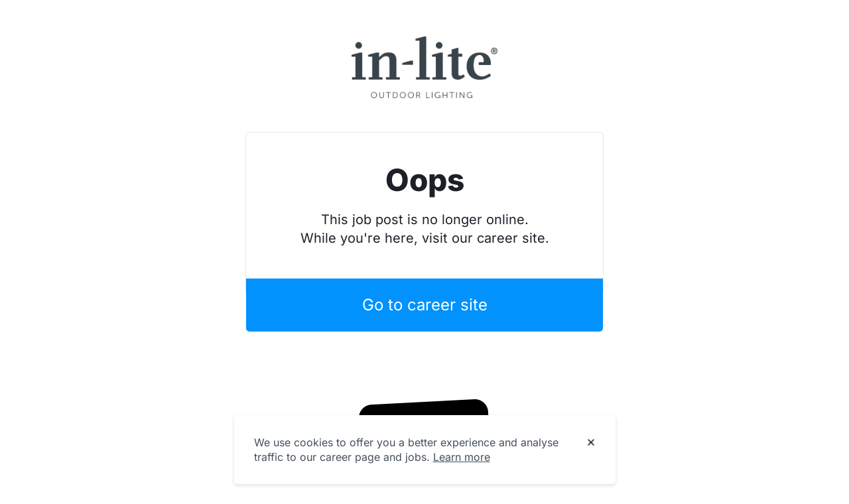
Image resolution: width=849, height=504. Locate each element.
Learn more (462, 457)
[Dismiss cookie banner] (591, 443)
